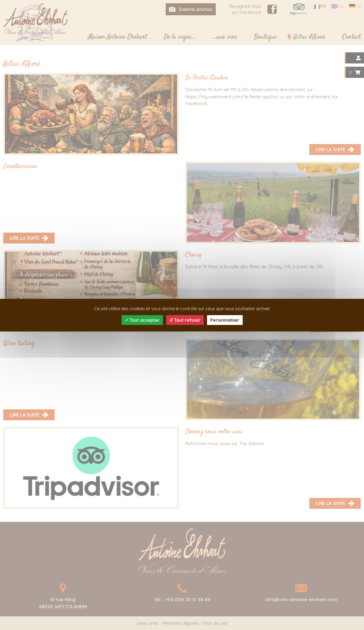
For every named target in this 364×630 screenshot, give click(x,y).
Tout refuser (185, 320)
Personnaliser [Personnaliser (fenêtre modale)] (225, 320)
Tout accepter (142, 320)
